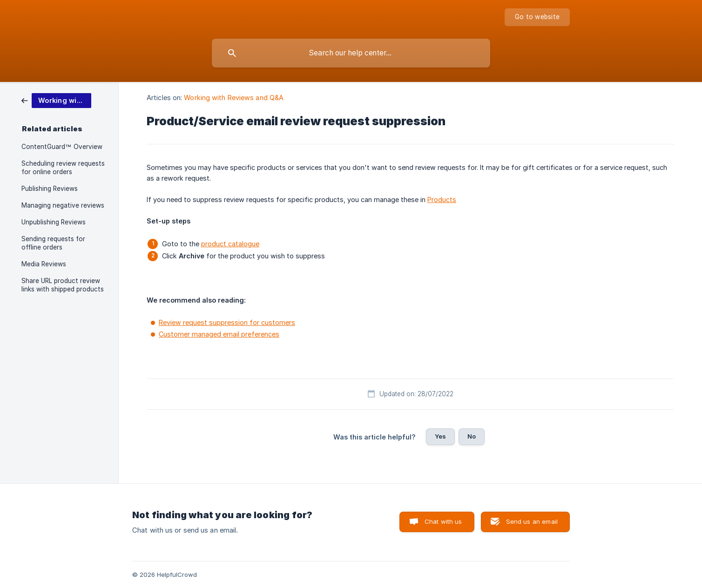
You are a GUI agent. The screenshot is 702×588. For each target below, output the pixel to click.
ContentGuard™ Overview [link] (62, 147)
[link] (56, 100)
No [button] (472, 436)
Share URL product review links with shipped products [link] (63, 285)
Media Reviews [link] (44, 264)
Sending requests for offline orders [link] (53, 243)
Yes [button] (440, 436)
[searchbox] (351, 53)
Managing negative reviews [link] (63, 205)
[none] (537, 17)
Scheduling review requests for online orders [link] (63, 168)
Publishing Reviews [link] (50, 189)
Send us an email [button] (532, 521)
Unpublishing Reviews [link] (54, 222)
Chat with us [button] (443, 521)
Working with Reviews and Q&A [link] (234, 98)
